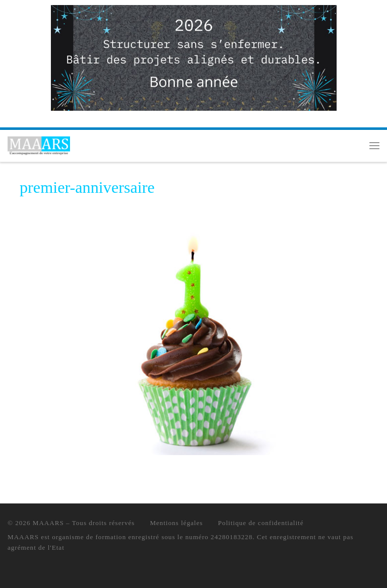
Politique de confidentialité (261, 523)
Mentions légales (176, 523)
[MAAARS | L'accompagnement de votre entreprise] (39, 145)
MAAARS (48, 523)
